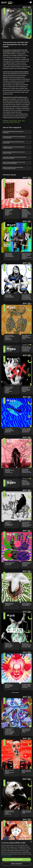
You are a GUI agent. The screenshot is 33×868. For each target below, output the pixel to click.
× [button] (31, 842)
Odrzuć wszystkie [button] (16, 864)
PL (28, 2)
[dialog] (16, 854)
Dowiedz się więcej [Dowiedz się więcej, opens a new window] (6, 856)
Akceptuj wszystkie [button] (16, 860)
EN (31, 2)
